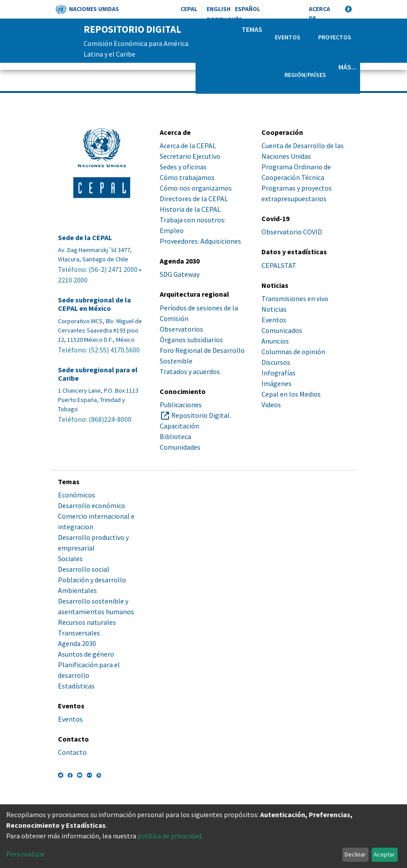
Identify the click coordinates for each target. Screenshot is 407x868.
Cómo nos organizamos (196, 188)
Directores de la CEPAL (194, 199)
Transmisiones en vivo (295, 298)
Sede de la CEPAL (85, 238)
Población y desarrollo (92, 580)
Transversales (79, 633)
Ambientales (77, 590)
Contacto (72, 752)
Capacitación (179, 426)
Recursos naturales (87, 622)
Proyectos (335, 37)
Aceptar (384, 854)
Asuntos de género (86, 654)
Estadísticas (76, 686)
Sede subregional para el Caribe (98, 374)
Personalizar (26, 854)
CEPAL (189, 9)
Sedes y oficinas (183, 167)
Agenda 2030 (77, 643)
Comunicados (282, 330)
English (219, 9)
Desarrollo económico (92, 505)
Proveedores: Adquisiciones (200, 241)
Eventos (288, 37)
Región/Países (305, 75)
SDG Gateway (180, 274)
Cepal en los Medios (291, 394)
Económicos (77, 495)
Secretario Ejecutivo (190, 156)
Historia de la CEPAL (190, 209)
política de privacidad (169, 836)
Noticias (274, 309)
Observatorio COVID (292, 232)
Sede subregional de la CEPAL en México (94, 304)
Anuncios (275, 341)
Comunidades (180, 447)
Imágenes (276, 383)
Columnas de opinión (293, 352)
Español (248, 9)
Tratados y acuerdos (190, 371)
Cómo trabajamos (187, 177)
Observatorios (181, 329)
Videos (271, 405)
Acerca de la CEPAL (188, 145)
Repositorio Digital (200, 415)
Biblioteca (175, 436)
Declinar (355, 854)
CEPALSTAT (279, 265)
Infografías (278, 373)
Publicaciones (181, 405)
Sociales (70, 558)
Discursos (276, 362)
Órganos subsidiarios (191, 340)
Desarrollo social (84, 569)
